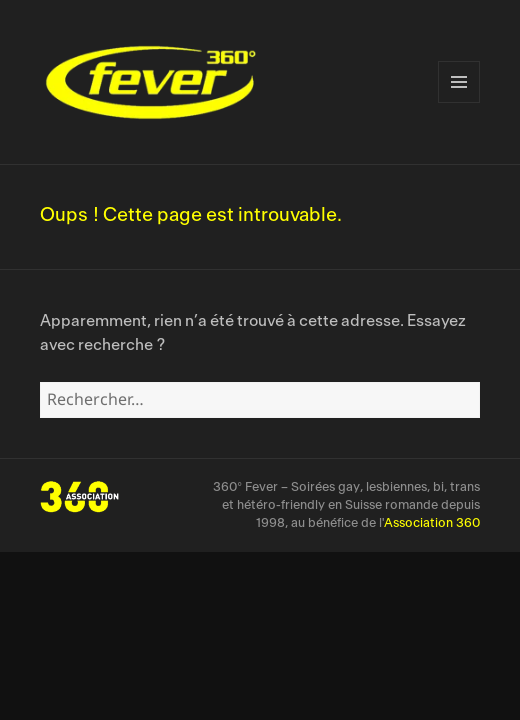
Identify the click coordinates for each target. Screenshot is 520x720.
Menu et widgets (459, 82)
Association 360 (432, 523)
